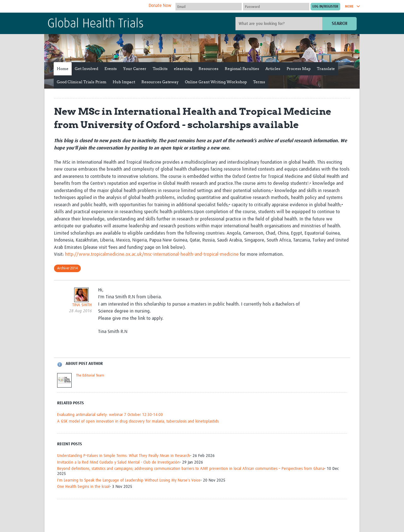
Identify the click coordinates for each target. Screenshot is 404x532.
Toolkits (160, 69)
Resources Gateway (160, 82)
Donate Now (160, 6)
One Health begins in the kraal (83, 487)
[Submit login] (325, 7)
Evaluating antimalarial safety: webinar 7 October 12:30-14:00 (110, 415)
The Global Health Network (94, 6)
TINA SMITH (82, 305)
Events (111, 69)
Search (339, 23)
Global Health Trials (95, 24)
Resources (208, 69)
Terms (259, 82)
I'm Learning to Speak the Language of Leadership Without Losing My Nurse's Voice (129, 480)
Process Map (299, 69)
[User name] (209, 7)
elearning (183, 69)
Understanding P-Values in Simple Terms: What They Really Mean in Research (124, 456)
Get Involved (86, 69)
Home (63, 69)
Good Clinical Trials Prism (82, 82)
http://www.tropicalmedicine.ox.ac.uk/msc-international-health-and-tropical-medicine (152, 254)
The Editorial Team (90, 376)
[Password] (276, 7)
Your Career (135, 69)
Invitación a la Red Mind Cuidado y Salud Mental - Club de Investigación (118, 462)
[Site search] (280, 24)
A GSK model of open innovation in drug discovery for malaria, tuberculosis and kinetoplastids (138, 421)
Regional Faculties (242, 69)
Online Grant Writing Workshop (216, 82)
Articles (273, 69)
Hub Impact (124, 82)
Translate (326, 69)
